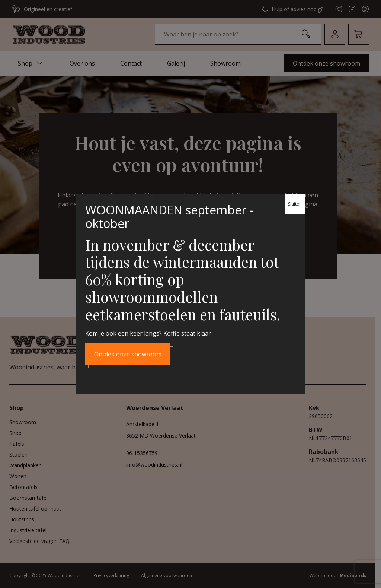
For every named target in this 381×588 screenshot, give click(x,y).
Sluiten (295, 204)
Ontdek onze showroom (128, 354)
